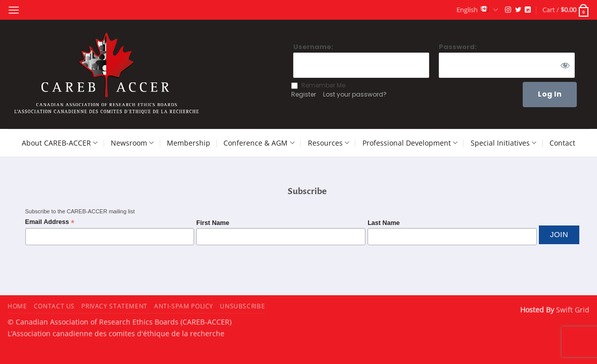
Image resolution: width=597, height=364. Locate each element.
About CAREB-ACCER (60, 143)
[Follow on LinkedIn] (528, 10)
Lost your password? (355, 94)
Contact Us (54, 306)
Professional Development (410, 143)
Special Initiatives (503, 143)
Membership (189, 143)
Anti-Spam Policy (184, 306)
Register (304, 94)
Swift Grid (572, 310)
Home (17, 306)
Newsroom (132, 143)
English (477, 10)
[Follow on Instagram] (508, 10)
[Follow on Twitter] (518, 10)
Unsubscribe (242, 306)
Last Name (384, 223)
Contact (562, 143)
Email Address (50, 222)
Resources (329, 143)
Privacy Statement (114, 306)
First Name (213, 223)
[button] (14, 10)
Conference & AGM (259, 143)
